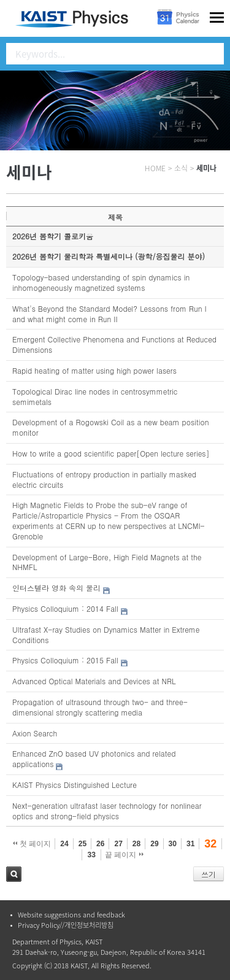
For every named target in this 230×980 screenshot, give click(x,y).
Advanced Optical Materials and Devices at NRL (94, 681)
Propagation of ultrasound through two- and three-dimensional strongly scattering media (100, 707)
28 (136, 844)
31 (190, 844)
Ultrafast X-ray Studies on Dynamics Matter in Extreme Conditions (106, 635)
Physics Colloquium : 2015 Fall (65, 660)
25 (82, 844)
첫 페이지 (32, 844)
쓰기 (209, 874)
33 (91, 855)
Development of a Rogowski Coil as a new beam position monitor (110, 427)
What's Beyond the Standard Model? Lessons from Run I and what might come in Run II (109, 314)
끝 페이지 (124, 855)
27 (118, 844)
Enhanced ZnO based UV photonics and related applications (94, 758)
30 (173, 844)
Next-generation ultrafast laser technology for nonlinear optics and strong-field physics (107, 811)
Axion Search (35, 733)
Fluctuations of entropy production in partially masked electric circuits (104, 479)
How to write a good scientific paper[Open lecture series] (111, 453)
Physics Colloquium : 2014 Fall (65, 608)
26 (100, 844)
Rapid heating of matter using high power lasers (94, 370)
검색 (14, 874)
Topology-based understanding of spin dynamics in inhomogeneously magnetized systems (101, 282)
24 (64, 844)
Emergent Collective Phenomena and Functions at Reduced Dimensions (114, 344)
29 (154, 844)
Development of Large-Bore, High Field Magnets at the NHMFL (107, 562)
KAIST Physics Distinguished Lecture (75, 785)
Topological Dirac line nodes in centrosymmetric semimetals (95, 396)
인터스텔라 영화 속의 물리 (56, 588)
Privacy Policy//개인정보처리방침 (66, 925)
